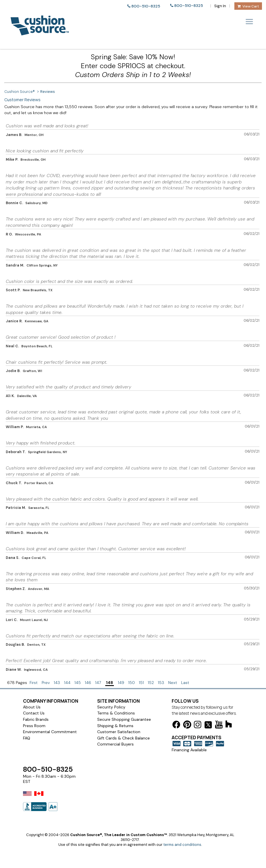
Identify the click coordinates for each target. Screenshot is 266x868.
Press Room (34, 726)
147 (98, 683)
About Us (32, 707)
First (34, 683)
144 (67, 683)
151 (141, 683)
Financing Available (189, 750)
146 (88, 683)
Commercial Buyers (115, 744)
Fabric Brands (36, 719)
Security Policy (111, 707)
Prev (46, 683)
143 (57, 683)
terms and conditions (182, 845)
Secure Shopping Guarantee (124, 719)
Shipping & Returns (115, 726)
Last (185, 683)
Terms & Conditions (116, 713)
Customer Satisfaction (119, 732)
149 (121, 683)
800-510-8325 (146, 6)
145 (78, 683)
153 (161, 683)
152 (151, 683)
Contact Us (34, 713)
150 (132, 683)
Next (173, 683)
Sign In (220, 6)
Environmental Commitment (50, 732)
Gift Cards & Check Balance (124, 738)
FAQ (27, 738)
